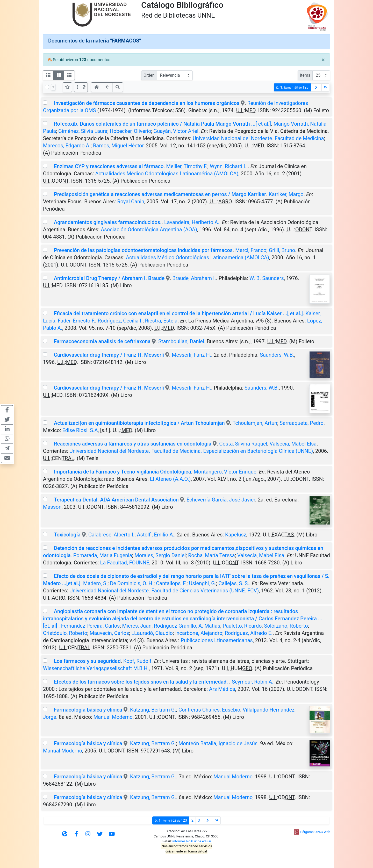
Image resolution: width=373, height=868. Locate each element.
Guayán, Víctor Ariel (176, 131)
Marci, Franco (251, 250)
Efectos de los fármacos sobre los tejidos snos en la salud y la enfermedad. (142, 682)
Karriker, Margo (286, 194)
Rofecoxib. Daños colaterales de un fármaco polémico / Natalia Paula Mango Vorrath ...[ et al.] (162, 124)
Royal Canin (131, 202)
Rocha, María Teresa (211, 555)
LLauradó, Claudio (152, 633)
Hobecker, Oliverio (131, 131)
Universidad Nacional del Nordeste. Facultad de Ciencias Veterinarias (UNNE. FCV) (164, 591)
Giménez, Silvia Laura (83, 131)
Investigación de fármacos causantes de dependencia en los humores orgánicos (147, 103)
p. (292, 87)
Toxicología (67, 535)
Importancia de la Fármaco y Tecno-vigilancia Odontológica (123, 472)
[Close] (323, 60)
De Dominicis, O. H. (132, 583)
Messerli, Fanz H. (191, 355)
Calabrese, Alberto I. (111, 535)
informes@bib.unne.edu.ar (192, 841)
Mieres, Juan (137, 626)
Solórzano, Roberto (286, 626)
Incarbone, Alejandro (199, 633)
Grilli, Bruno (282, 250)
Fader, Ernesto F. (77, 321)
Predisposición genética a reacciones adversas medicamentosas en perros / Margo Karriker (160, 194)
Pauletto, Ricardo (242, 626)
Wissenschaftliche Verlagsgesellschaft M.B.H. (96, 668)
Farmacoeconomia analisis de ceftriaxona (102, 341)
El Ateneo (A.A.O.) (170, 479)
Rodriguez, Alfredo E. (249, 633)
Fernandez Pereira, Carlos (91, 626)
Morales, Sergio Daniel (160, 555)
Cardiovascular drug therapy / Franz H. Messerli (109, 355)
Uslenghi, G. (202, 583)
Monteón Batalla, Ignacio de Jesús (218, 743)
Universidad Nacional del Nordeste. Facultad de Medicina (258, 138)
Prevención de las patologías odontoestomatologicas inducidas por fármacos (143, 250)
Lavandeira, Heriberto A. (192, 222)
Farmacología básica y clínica (88, 710)
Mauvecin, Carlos (109, 633)
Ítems (305, 75)
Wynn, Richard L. (229, 166)
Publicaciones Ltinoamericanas (217, 640)
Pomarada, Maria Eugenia (103, 555)
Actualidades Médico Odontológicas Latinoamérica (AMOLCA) (167, 174)
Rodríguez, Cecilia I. (120, 321)
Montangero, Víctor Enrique (225, 472)
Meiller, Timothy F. (187, 166)
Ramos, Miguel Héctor (118, 146)
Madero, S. (95, 583)
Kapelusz (236, 535)
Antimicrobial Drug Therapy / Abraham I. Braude (110, 278)
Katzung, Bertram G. (153, 710)
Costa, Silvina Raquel (243, 444)
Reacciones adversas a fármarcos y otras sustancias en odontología (133, 444)
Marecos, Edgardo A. (67, 146)
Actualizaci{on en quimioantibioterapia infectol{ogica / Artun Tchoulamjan (139, 423)
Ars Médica (222, 689)
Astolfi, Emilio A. (155, 535)
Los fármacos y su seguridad (87, 661)
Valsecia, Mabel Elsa (293, 444)
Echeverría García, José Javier (221, 500)
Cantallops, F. (171, 583)
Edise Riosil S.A (80, 430)
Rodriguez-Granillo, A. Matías (187, 626)
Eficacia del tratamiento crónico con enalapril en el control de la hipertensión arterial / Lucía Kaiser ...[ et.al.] (178, 313)
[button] (84, 87)
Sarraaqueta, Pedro (301, 423)
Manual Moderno (113, 717)
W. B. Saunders (267, 278)
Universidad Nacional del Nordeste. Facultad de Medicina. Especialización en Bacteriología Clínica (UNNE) (191, 451)
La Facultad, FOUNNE (125, 563)
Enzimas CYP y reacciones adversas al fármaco (109, 166)
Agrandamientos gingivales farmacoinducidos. (108, 222)
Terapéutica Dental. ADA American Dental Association (116, 500)
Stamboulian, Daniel (181, 341)
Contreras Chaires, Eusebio (209, 710)
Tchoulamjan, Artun (255, 423)
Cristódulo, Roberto (65, 633)
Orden (149, 75)
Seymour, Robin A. (253, 682)
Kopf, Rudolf (137, 661)
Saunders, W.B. (277, 355)
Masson (52, 507)
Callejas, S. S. (234, 583)
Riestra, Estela (161, 321)
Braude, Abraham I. (194, 278)
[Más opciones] (77, 87)
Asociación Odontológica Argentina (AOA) (149, 229)
